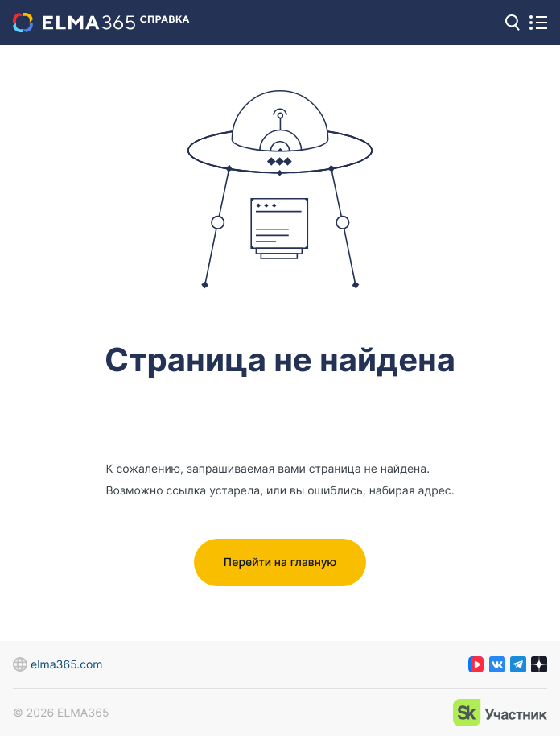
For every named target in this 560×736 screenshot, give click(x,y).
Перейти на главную (280, 562)
